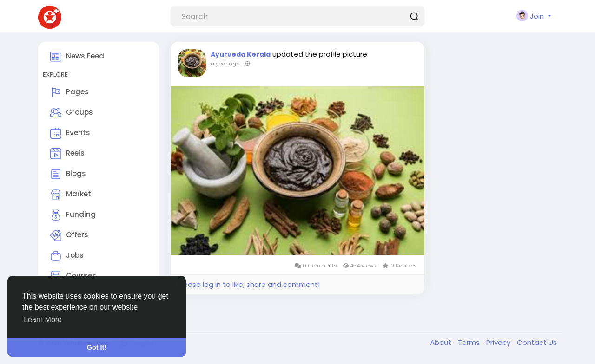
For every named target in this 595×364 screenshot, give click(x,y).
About (442, 342)
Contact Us (537, 342)
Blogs (68, 174)
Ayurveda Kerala (241, 54)
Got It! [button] (97, 347)
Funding (73, 215)
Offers (69, 235)
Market (71, 195)
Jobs (67, 256)
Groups (72, 113)
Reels (67, 154)
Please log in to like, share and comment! (249, 284)
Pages (69, 92)
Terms (470, 342)
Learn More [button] (43, 320)
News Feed (77, 57)
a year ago (225, 64)
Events (70, 133)
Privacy (499, 342)
